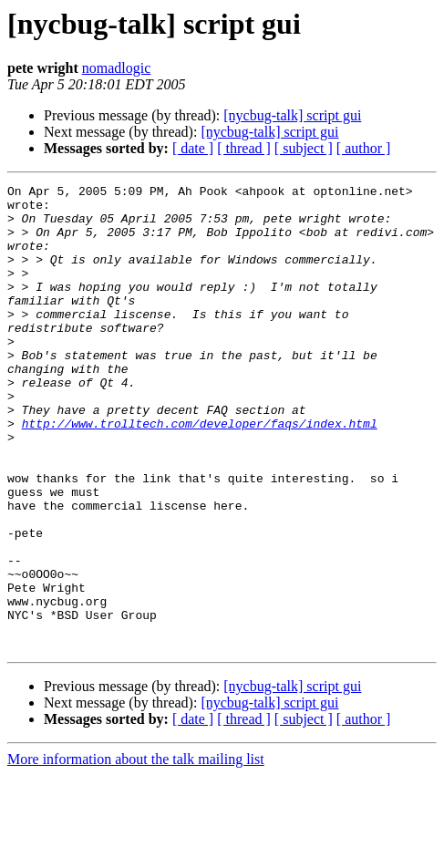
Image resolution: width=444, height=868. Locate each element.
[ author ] (364, 148)
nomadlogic (117, 68)
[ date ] (193, 148)
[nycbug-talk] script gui (292, 115)
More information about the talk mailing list (136, 852)
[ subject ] (304, 148)
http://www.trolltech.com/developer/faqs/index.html (200, 472)
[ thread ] (244, 148)
